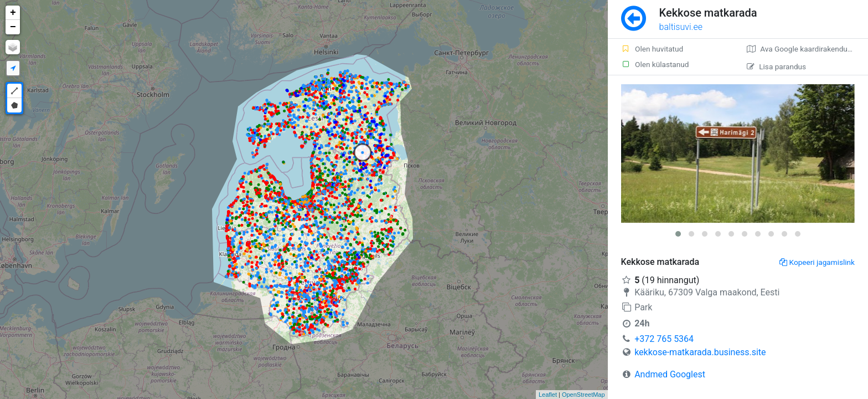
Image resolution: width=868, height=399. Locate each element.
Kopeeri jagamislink (817, 262)
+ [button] (13, 13)
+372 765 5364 (664, 339)
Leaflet (548, 395)
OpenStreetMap (583, 395)
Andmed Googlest (670, 374)
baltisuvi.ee (681, 27)
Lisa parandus (776, 66)
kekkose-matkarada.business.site (700, 352)
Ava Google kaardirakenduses (803, 49)
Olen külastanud (655, 64)
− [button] (13, 27)
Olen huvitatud (652, 49)
